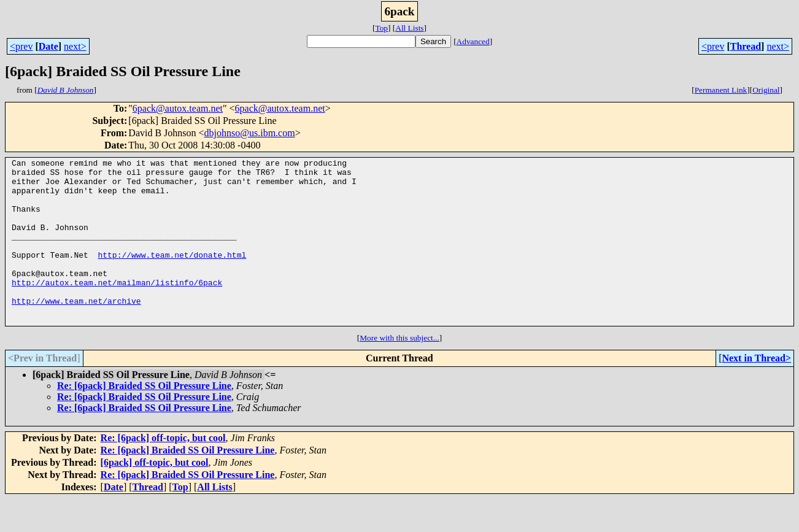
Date (48, 46)
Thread (746, 46)
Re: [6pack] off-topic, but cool (163, 471)
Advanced (473, 41)
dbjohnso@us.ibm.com (250, 133)
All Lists (409, 28)
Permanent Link (721, 90)
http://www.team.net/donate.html (172, 275)
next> (75, 46)
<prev (21, 46)
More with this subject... (399, 371)
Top (381, 28)
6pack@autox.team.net (178, 108)
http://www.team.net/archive (76, 330)
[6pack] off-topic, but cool (155, 495)
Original (766, 90)
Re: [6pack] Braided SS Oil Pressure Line (144, 419)
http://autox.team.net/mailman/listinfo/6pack (117, 308)
